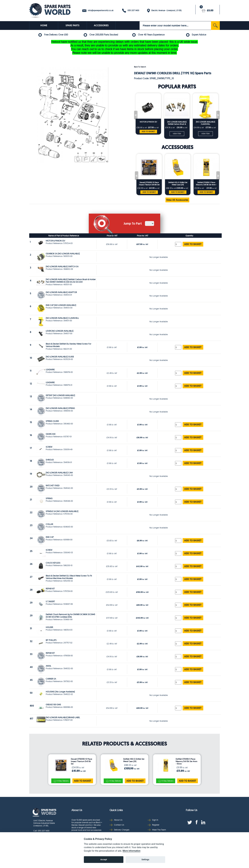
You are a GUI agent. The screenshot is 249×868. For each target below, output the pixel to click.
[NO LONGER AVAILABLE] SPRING (60, 408)
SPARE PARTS (72, 25)
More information (131, 851)
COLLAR (49, 524)
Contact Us (117, 825)
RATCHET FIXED (53, 485)
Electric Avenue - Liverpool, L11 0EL (164, 11)
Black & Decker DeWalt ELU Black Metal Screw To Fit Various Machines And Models (69, 577)
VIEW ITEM (177, 134)
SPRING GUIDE (52, 421)
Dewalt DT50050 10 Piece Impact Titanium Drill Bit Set (149, 184)
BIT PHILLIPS (51, 640)
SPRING (49, 498)
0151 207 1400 (131, 11)
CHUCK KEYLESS (53, 563)
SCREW (49, 447)
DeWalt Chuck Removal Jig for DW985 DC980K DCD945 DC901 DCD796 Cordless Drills (70, 616)
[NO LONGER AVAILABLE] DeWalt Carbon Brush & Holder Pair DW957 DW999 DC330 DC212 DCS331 (177, 123)
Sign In (153, 820)
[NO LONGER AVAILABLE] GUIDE (60, 357)
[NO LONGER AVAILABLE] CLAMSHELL (205, 123)
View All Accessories (177, 200)
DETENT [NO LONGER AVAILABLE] (60, 395)
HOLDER (49, 627)
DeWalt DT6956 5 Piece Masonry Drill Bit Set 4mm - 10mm (206, 184)
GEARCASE (51, 434)
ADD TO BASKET (148, 132)
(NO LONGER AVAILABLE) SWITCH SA (62, 266)
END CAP (50, 537)
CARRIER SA (51, 679)
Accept (104, 859)
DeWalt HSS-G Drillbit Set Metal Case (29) (178, 184)
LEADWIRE (50, 370)
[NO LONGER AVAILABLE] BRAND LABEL (63, 717)
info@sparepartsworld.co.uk (98, 10)
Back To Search (140, 67)
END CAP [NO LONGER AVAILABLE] (61, 305)
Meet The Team (157, 830)
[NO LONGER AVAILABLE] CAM (59, 473)
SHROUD (50, 460)
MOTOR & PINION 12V (148, 122)
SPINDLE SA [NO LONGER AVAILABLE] (62, 511)
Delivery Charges (119, 830)
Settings (145, 859)
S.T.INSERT (50, 601)
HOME (44, 25)
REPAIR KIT (50, 589)
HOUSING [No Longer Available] (60, 692)
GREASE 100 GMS (53, 704)
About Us (116, 820)
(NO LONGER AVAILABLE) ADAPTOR (61, 292)
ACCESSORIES (101, 25)
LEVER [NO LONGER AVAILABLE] (60, 331)
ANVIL (48, 666)
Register (153, 825)
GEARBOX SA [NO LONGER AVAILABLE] (63, 254)
